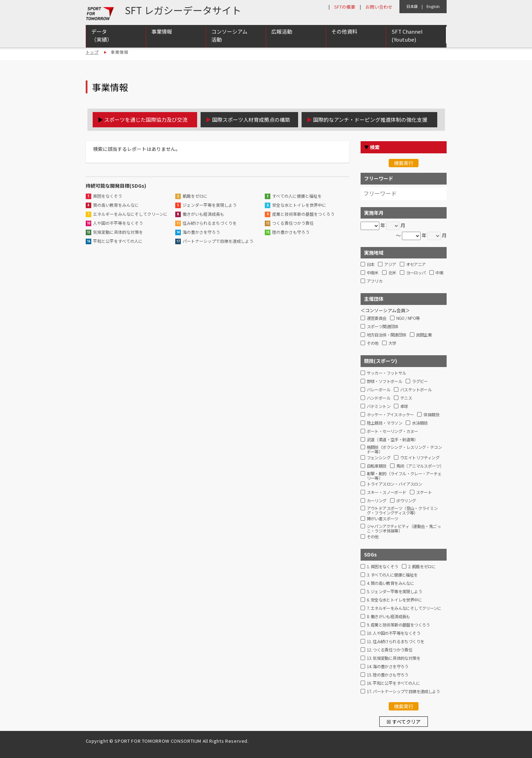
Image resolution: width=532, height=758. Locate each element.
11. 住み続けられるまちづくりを (396, 642)
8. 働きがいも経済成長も (389, 617)
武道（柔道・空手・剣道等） (392, 440)
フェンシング (379, 458)
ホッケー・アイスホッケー (390, 415)
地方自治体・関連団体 (387, 335)
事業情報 (162, 32)
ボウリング (406, 501)
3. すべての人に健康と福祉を (392, 575)
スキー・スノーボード (387, 492)
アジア (390, 265)
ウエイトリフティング (420, 458)
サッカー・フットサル (387, 373)
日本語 (412, 6)
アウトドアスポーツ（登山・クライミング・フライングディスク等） (402, 510)
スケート (424, 492)
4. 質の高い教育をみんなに (391, 583)
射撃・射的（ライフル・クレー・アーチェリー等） (404, 475)
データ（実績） (102, 36)
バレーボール (379, 390)
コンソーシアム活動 (229, 36)
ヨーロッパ (416, 273)
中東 (440, 273)
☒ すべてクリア (404, 722)
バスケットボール (416, 390)
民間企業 (424, 335)
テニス (406, 398)
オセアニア (416, 265)
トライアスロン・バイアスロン (395, 484)
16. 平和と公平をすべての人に (393, 683)
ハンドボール (379, 398)
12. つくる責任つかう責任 (390, 650)
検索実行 (404, 163)
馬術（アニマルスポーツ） (420, 466)
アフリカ (375, 281)
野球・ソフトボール (385, 381)
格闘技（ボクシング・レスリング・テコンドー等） (404, 449)
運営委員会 (377, 318)
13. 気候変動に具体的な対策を (394, 658)
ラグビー (420, 381)
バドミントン (379, 406)
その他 (373, 343)
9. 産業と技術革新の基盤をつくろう (398, 625)
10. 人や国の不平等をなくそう (394, 633)
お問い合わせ (379, 7)
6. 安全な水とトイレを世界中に (394, 600)
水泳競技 (420, 423)
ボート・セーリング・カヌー (392, 431)
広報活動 (282, 32)
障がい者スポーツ (383, 519)
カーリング (377, 501)
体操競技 (431, 415)
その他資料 (344, 32)
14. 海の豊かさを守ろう (388, 667)
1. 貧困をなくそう (383, 567)
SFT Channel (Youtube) (407, 36)
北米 (392, 273)
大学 (392, 343)
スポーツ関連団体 (383, 327)
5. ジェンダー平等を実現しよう (394, 592)
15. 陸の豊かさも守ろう (388, 675)
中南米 (373, 273)
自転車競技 (377, 466)
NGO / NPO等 (408, 318)
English (433, 6)
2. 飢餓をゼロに (422, 567)
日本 (371, 265)
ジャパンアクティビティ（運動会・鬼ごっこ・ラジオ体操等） (404, 528)
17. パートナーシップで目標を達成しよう (403, 692)
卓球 (404, 406)
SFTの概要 (345, 7)
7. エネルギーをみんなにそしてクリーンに (404, 608)
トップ (92, 52)
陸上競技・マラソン (385, 423)
